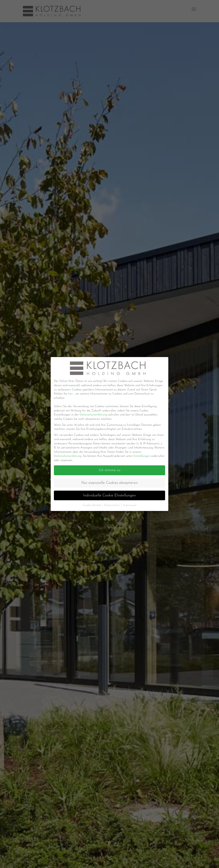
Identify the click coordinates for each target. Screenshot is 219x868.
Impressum (130, 505)
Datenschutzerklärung (94, 415)
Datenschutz (112, 505)
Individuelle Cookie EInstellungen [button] (109, 495)
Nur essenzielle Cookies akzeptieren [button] (109, 483)
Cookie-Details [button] (92, 505)
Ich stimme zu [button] (110, 470)
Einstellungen (142, 456)
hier (71, 394)
